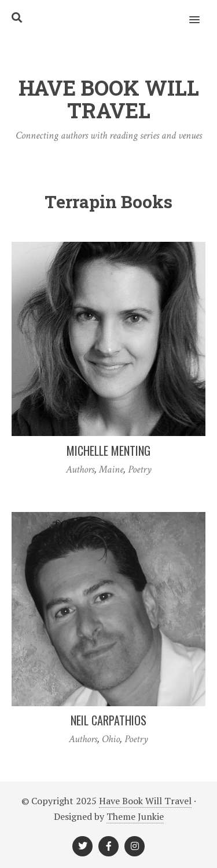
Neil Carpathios (108, 720)
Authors (80, 469)
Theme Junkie (135, 816)
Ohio (111, 739)
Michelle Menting (108, 451)
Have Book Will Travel (145, 801)
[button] (201, 12)
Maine (111, 469)
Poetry (140, 469)
